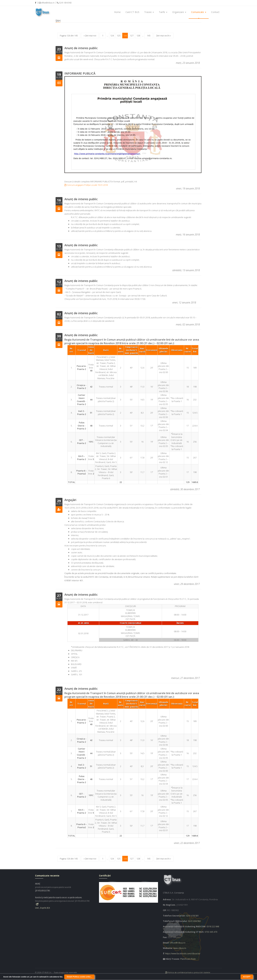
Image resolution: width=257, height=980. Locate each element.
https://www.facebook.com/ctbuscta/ (183, 953)
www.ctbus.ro (180, 948)
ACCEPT (247, 977)
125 (119, 36)
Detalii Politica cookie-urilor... (79, 977)
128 (138, 36)
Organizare (179, 12)
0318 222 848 (213, 926)
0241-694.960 (194, 921)
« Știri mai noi (90, 36)
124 (112, 36)
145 (149, 36)
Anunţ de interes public (81, 48)
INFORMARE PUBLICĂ (80, 73)
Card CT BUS (132, 12)
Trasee (149, 12)
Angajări (70, 500)
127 (132, 36)
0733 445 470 (211, 932)
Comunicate (199, 12)
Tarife (163, 12)
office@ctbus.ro (178, 943)
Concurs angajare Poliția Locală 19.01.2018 (86, 185)
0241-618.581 (192, 916)
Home (117, 12)
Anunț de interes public (81, 199)
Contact (215, 12)
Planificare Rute (188, 959)
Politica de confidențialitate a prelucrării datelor (188, 972)
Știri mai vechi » (164, 36)
